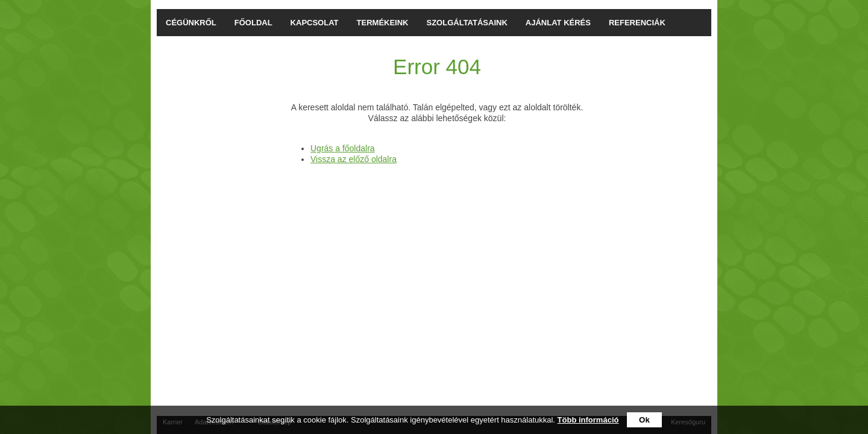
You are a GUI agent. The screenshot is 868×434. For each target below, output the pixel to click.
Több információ (588, 420)
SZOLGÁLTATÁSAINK (467, 23)
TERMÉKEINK (383, 23)
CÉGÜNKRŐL (191, 23)
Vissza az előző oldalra (354, 159)
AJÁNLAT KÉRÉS (558, 23)
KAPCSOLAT (315, 23)
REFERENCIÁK (637, 23)
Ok (644, 420)
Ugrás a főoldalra (343, 148)
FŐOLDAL (253, 23)
